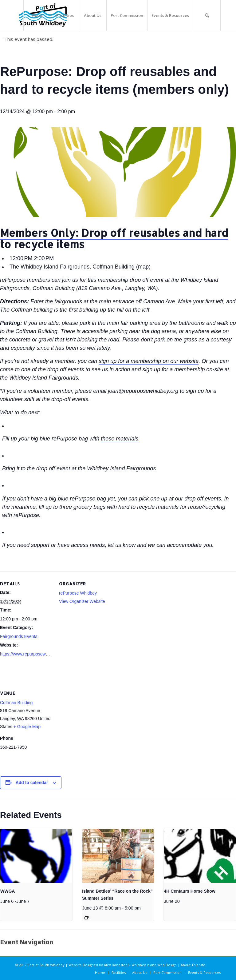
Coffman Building (16, 703)
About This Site (193, 965)
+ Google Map (27, 727)
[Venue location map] (91, 723)
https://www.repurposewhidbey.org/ (33, 654)
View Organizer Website (82, 601)
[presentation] (36, 856)
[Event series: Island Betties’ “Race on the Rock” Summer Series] (87, 918)
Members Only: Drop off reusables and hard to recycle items (114, 238)
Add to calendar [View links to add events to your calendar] (32, 783)
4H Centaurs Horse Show (189, 891)
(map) (143, 267)
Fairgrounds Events (19, 636)
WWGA (8, 891)
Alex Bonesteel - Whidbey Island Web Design (140, 965)
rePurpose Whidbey (78, 593)
